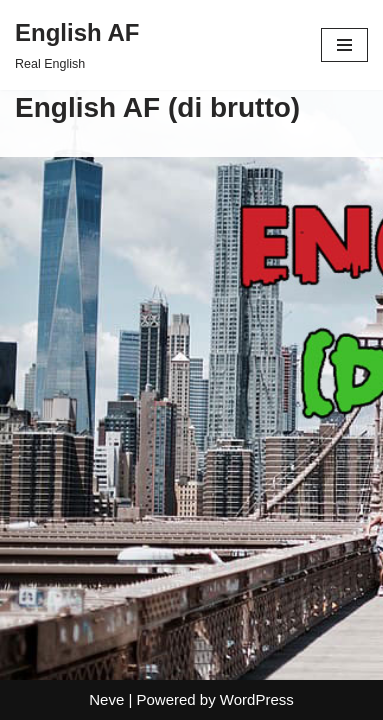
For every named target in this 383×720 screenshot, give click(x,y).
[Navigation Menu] (344, 45)
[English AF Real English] (77, 45)
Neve (106, 699)
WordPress (257, 699)
